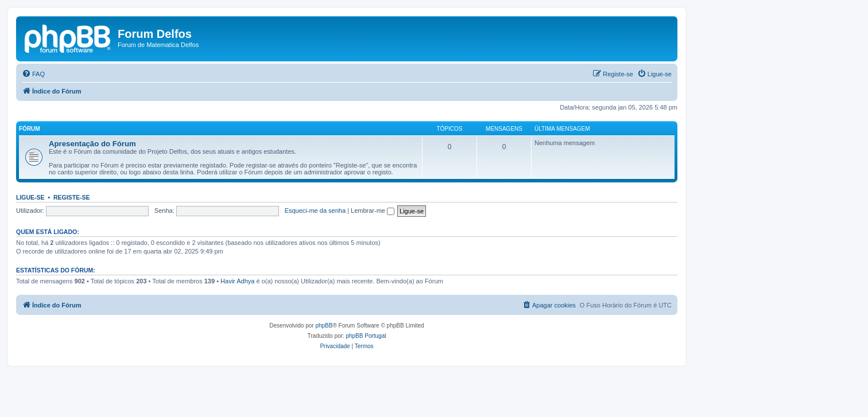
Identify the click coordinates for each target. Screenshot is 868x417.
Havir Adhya (237, 281)
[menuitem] (33, 74)
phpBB (324, 326)
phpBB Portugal (366, 336)
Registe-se (72, 197)
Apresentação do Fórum (92, 144)
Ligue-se (30, 197)
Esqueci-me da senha (315, 211)
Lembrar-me (373, 211)
